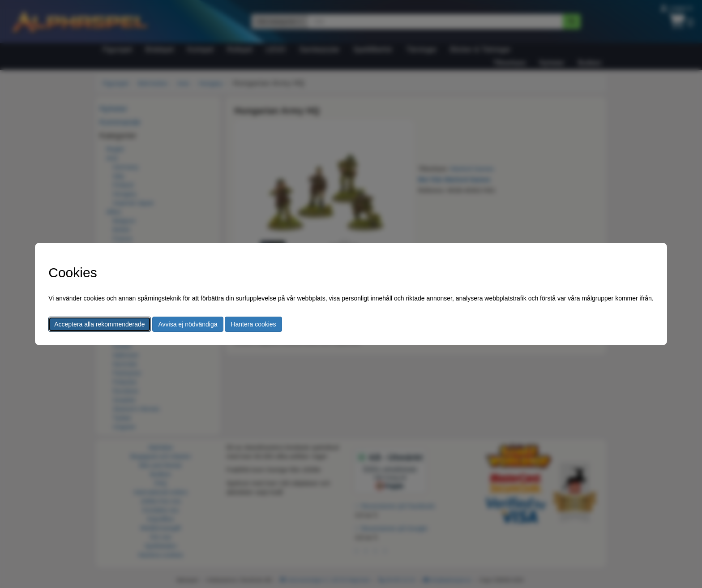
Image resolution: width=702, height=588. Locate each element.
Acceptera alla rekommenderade (99, 324)
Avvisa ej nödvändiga (188, 324)
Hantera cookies (253, 324)
